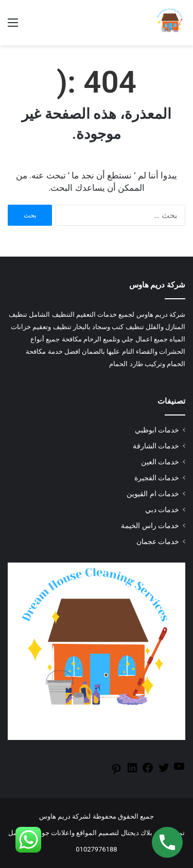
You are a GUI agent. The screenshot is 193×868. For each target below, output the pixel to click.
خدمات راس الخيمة (150, 526)
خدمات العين (160, 462)
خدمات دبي (162, 510)
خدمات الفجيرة (157, 478)
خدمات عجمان (158, 541)
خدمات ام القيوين (153, 494)
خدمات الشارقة (156, 446)
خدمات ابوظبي (157, 430)
